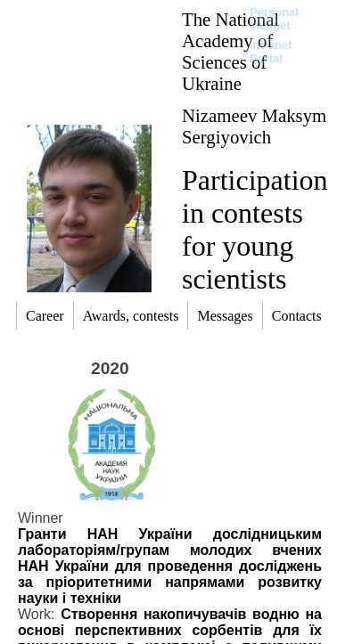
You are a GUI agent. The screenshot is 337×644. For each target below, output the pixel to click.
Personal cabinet (274, 19)
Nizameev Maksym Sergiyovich (254, 126)
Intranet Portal (271, 52)
